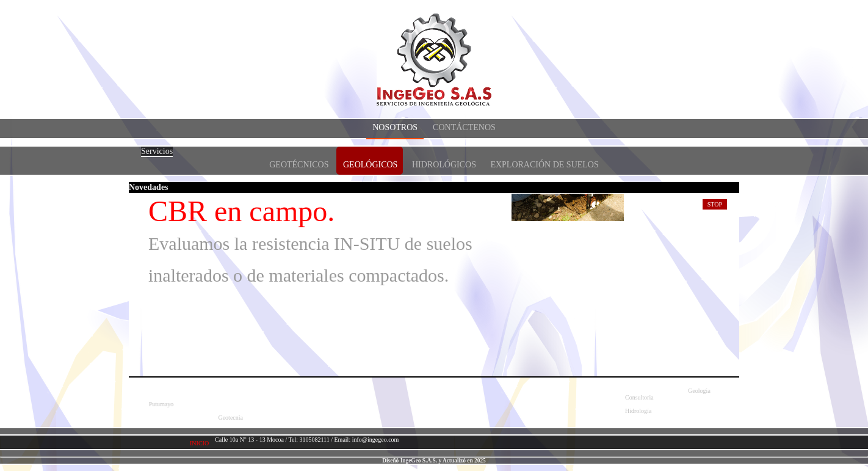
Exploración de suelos (544, 165)
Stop (715, 204)
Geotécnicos (299, 165)
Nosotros (395, 127)
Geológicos (370, 165)
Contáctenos (464, 127)
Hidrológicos (444, 165)
